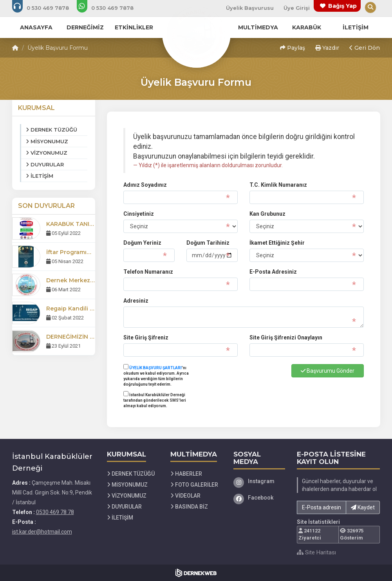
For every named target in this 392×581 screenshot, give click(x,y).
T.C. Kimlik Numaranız (278, 185)
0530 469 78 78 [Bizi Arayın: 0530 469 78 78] (55, 512)
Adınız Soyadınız (145, 185)
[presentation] (267, 380)
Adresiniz (136, 301)
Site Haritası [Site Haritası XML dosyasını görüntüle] (316, 552)
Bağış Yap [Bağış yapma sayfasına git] (342, 6)
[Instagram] (259, 481)
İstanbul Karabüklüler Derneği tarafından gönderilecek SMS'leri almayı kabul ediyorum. (155, 400)
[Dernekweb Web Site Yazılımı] (196, 573)
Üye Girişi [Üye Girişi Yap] (297, 8)
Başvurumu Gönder (328, 371)
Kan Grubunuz (267, 214)
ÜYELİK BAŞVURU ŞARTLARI (155, 368)
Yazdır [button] (327, 48)
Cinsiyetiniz (139, 214)
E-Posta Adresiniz (273, 272)
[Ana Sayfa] (196, 33)
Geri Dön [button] (365, 48)
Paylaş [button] (293, 48)
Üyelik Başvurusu (250, 8)
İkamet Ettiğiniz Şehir (277, 243)
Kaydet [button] (363, 507)
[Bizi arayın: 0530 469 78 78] (46, 8)
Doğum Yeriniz (142, 243)
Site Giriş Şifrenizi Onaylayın (286, 337)
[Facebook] (259, 498)
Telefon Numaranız (148, 272)
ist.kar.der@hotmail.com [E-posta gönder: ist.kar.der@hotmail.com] (42, 532)
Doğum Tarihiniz (208, 243)
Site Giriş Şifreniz (146, 337)
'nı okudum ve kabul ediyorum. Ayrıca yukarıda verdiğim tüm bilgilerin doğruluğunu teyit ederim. (156, 375)
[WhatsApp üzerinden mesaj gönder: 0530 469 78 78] (110, 8)
